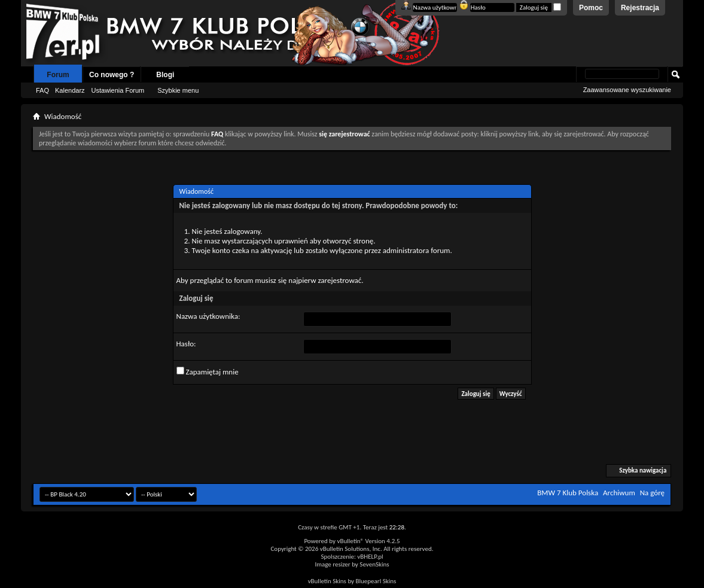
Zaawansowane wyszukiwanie (627, 90)
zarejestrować (339, 280)
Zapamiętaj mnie (208, 371)
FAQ (42, 90)
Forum (58, 75)
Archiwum (619, 493)
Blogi (165, 75)
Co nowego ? (112, 75)
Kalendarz (70, 90)
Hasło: (186, 344)
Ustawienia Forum (118, 90)
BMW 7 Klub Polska (568, 493)
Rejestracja (640, 8)
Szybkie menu (178, 90)
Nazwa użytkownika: (208, 316)
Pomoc (591, 8)
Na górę (652, 493)
